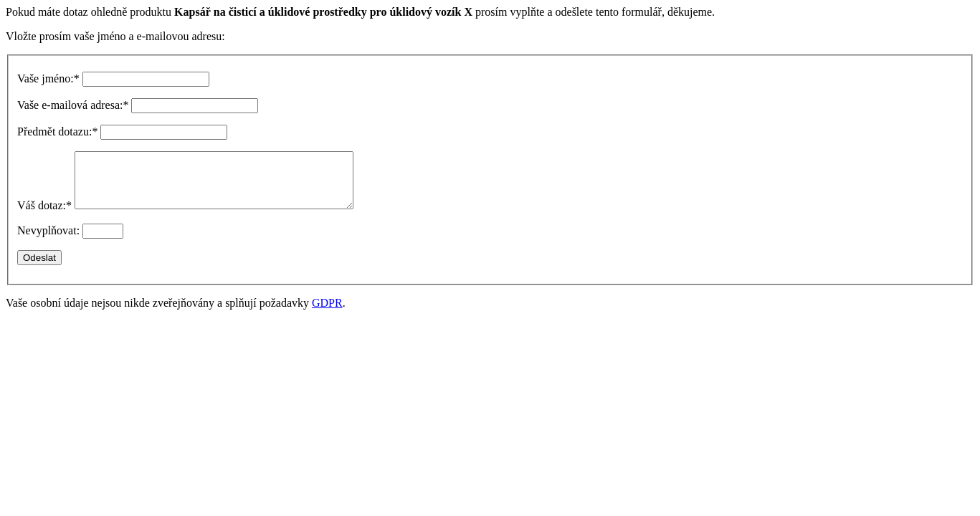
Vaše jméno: (48, 78)
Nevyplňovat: (48, 241)
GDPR (327, 314)
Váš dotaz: (44, 216)
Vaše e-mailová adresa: (73, 105)
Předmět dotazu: (57, 132)
